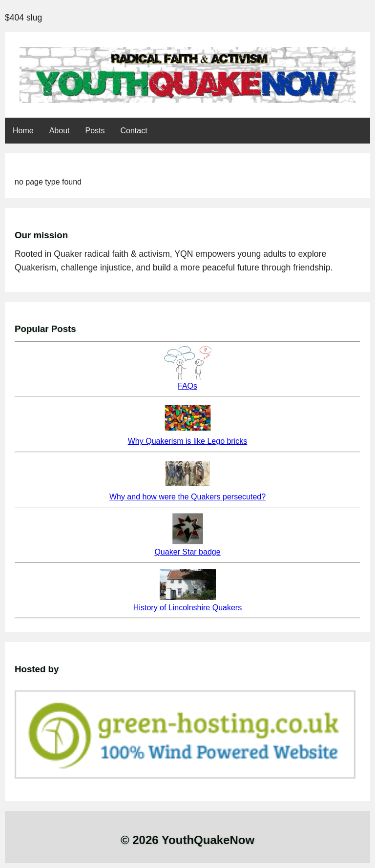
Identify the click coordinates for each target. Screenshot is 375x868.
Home (23, 131)
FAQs (187, 386)
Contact (134, 131)
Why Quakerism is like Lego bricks (188, 441)
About (60, 131)
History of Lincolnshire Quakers (187, 608)
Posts (95, 131)
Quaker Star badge (187, 552)
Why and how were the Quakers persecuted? (187, 497)
